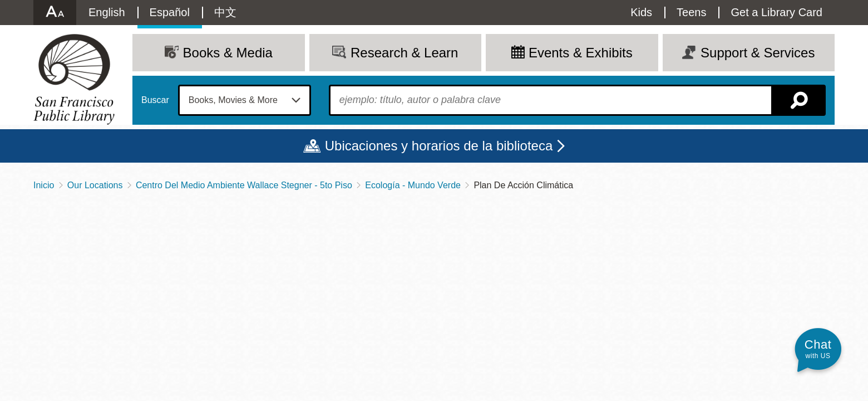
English (107, 12)
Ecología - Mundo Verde (413, 185)
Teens (691, 12)
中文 (225, 12)
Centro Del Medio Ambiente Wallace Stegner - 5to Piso (244, 185)
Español (170, 12)
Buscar (155, 100)
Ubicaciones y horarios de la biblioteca (439, 146)
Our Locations (95, 185)
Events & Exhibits (581, 53)
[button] (818, 349)
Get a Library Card (776, 12)
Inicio (44, 185)
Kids (641, 12)
